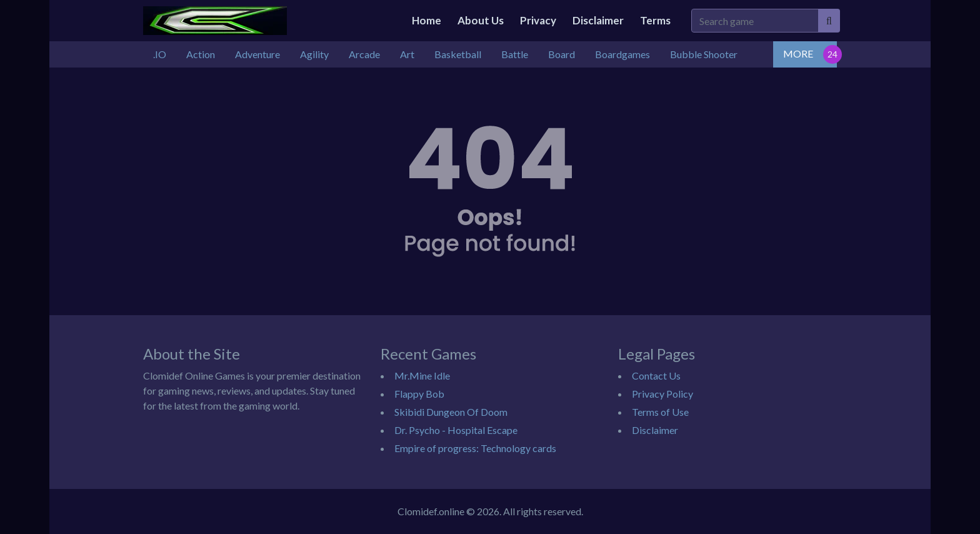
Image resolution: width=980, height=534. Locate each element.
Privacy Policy (662, 394)
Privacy (538, 20)
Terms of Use (660, 412)
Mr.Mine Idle (422, 375)
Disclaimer (598, 20)
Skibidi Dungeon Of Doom (451, 412)
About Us (481, 20)
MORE (798, 53)
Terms (655, 20)
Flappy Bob (419, 394)
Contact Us (656, 375)
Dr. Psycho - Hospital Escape (456, 430)
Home (427, 20)
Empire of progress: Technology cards (475, 448)
